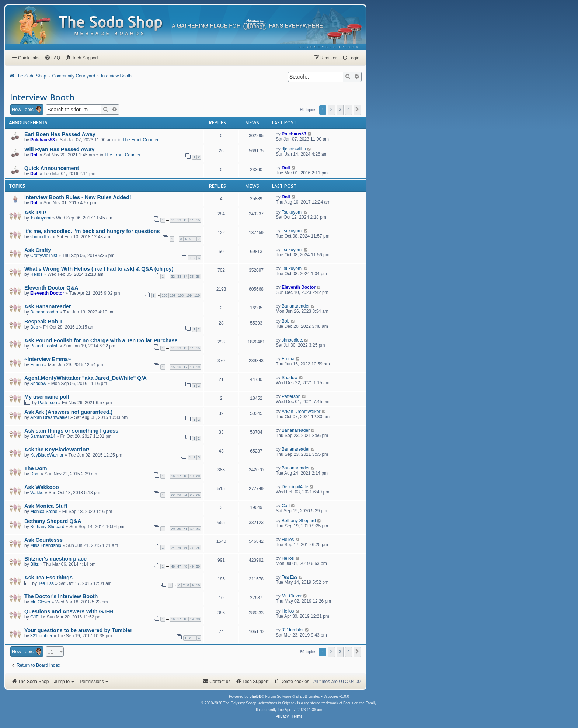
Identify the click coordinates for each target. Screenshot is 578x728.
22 (173, 495)
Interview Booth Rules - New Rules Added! (78, 197)
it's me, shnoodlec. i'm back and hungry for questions (92, 231)
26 (198, 495)
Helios (36, 274)
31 (185, 529)
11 (173, 220)
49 (192, 566)
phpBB (255, 696)
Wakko (37, 493)
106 (165, 295)
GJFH (36, 617)
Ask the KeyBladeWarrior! (57, 450)
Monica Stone (44, 512)
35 (192, 277)
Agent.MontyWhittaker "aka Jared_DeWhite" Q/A (86, 378)
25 (192, 495)
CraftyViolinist (44, 256)
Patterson (47, 403)
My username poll (47, 397)
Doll (34, 155)
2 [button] (331, 109)
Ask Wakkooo (42, 487)
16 (179, 367)
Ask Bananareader (48, 306)
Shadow (38, 384)
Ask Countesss (43, 540)
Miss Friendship (46, 545)
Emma (37, 365)
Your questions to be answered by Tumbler (78, 630)
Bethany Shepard (47, 527)
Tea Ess (46, 583)
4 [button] (349, 109)
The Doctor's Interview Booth (61, 596)
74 (173, 548)
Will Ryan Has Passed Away (59, 149)
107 (173, 295)
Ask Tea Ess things (48, 578)
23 (179, 495)
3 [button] (340, 109)
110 (197, 295)
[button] (357, 110)
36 (198, 277)
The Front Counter (140, 140)
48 (185, 566)
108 (181, 295)
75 (179, 548)
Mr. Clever (40, 602)
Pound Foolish (44, 346)
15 (198, 220)
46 (173, 566)
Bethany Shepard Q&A (53, 521)
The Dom (36, 468)
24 (185, 495)
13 (185, 220)
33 (179, 277)
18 (192, 367)
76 (185, 548)
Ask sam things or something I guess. (72, 431)
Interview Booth (42, 97)
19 (198, 367)
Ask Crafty (38, 250)
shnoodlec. (41, 237)
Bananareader (44, 312)
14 (192, 220)
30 (179, 529)
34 (185, 277)
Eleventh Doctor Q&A (51, 288)
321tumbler (41, 636)
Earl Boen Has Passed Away (60, 134)
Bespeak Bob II (43, 322)
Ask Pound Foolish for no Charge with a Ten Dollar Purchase (101, 340)
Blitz (34, 564)
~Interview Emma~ (48, 359)
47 (179, 566)
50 (198, 566)
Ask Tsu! (35, 212)
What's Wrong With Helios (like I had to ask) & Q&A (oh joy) (99, 269)
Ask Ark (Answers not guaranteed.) (68, 412)
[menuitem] (329, 47)
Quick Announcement (52, 168)
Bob (34, 327)
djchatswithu (294, 149)
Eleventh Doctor (47, 293)
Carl (286, 506)
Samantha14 (43, 436)
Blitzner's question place (55, 559)
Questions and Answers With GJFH (69, 611)
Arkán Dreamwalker (50, 417)
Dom (35, 474)
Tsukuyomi (41, 218)
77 (192, 548)
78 (198, 548)
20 (198, 476)
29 (173, 529)
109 (189, 295)
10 (198, 585)
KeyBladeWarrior (47, 455)
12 (179, 220)
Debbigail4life (295, 487)
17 (185, 367)
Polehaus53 (43, 140)
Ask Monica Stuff (46, 506)
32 (173, 277)
